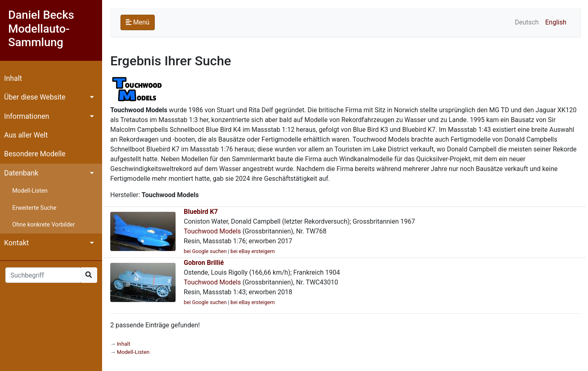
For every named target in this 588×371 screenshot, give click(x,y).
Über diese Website (35, 97)
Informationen (27, 116)
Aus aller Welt (26, 135)
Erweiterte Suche (34, 208)
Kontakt (17, 243)
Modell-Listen (30, 191)
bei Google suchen (205, 251)
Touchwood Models (212, 231)
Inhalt (13, 78)
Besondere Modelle (35, 154)
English (556, 22)
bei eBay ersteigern (253, 251)
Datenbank (21, 173)
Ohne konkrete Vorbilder (44, 225)
